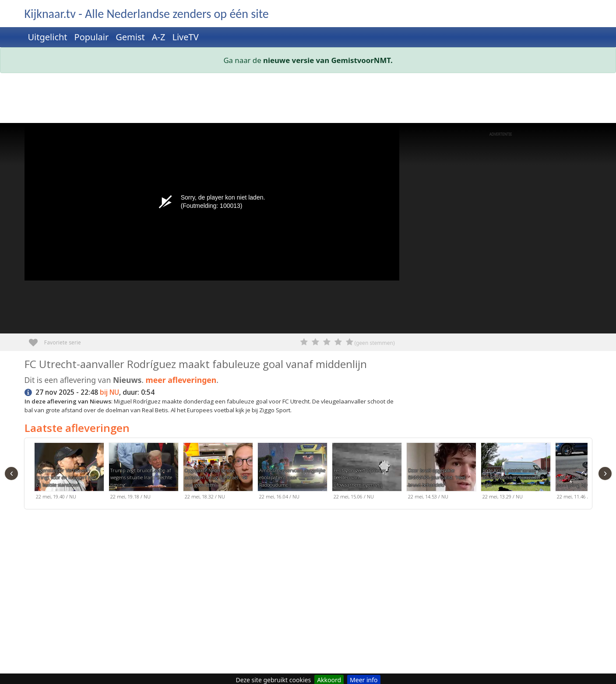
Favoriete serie (37, 339)
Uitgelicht (48, 37)
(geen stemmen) (374, 343)
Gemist (130, 37)
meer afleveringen (181, 380)
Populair (92, 37)
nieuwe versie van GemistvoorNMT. (328, 60)
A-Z (159, 37)
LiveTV (185, 37)
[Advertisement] (287, 100)
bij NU (109, 392)
